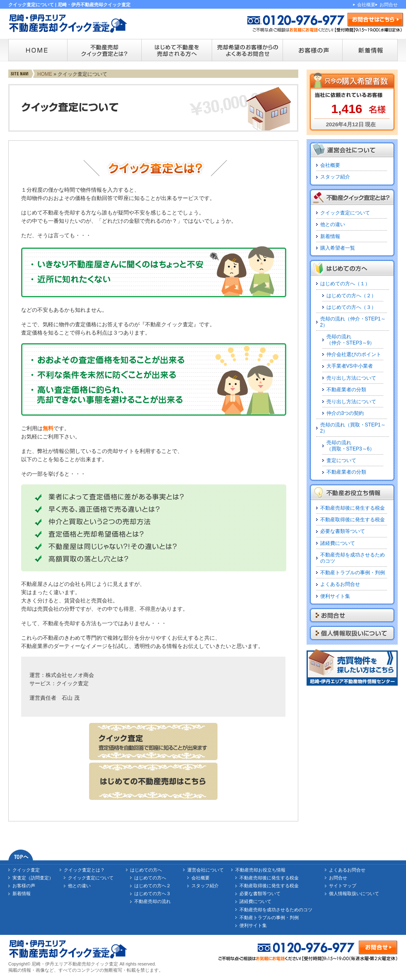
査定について (341, 460)
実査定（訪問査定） (33, 878)
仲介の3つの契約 (345, 413)
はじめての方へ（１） (345, 284)
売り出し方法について (351, 378)
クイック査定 (26, 870)
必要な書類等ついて (343, 531)
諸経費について (338, 543)
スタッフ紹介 (335, 177)
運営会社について (205, 870)
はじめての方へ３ (152, 893)
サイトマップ (343, 886)
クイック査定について (345, 213)
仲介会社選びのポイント (354, 354)
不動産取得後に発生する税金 (353, 520)
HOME (45, 74)
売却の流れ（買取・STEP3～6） (351, 445)
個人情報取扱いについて (354, 893)
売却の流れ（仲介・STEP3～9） (351, 340)
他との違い (333, 224)
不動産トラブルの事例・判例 (353, 573)
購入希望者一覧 (338, 248)
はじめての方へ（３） (351, 307)
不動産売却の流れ (152, 901)
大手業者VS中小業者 (350, 366)
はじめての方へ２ (152, 886)
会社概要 (366, 5)
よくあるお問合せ (340, 584)
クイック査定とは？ (84, 870)
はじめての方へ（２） (351, 296)
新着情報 (330, 236)
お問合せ (389, 5)
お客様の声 (24, 886)
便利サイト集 (335, 596)
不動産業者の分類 (346, 390)
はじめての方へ (146, 870)
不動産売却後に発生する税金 (353, 508)
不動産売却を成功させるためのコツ (276, 910)
